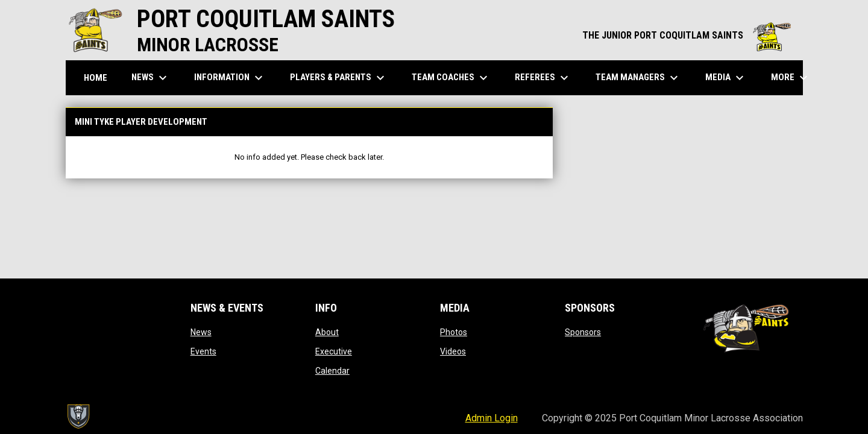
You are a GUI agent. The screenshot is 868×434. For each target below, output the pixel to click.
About (327, 332)
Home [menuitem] (96, 78)
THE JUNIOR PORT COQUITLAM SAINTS (687, 35)
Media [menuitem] (726, 78)
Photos (454, 332)
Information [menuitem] (230, 78)
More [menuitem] (791, 78)
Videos (453, 351)
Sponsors (583, 332)
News (201, 332)
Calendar (332, 371)
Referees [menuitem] (543, 78)
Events (203, 351)
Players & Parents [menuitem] (339, 78)
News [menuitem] (151, 78)
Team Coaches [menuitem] (451, 78)
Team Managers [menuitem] (638, 78)
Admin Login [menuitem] (492, 418)
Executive (334, 351)
